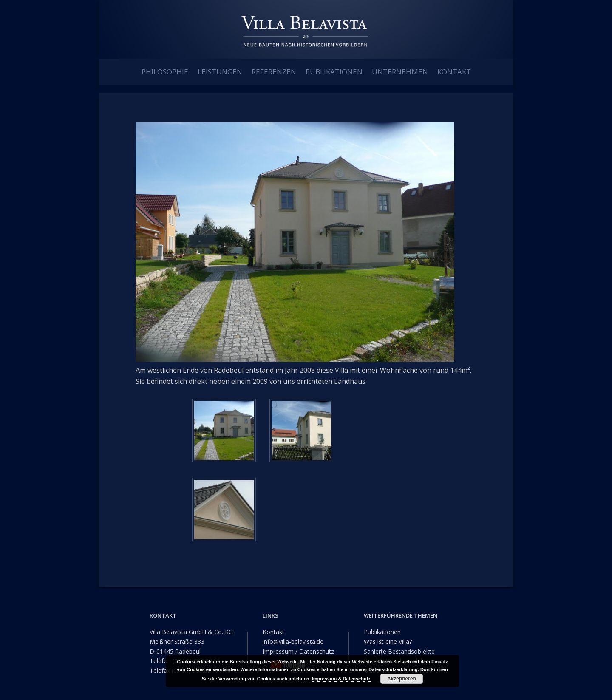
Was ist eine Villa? (388, 640)
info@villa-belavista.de (293, 640)
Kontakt (273, 631)
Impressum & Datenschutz (341, 679)
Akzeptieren (402, 679)
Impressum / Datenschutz (298, 650)
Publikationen (382, 631)
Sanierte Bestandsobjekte (399, 650)
